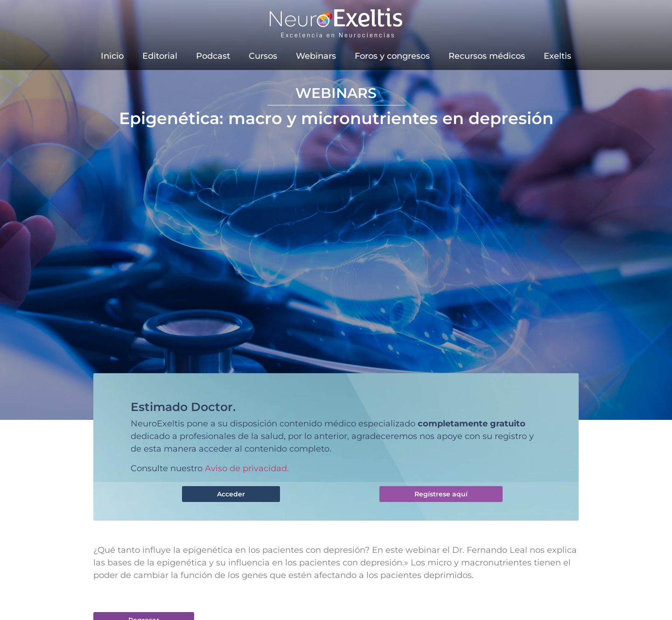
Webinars (316, 56)
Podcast (213, 56)
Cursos (263, 56)
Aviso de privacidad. (247, 468)
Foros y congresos (392, 56)
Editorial (160, 56)
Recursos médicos (487, 56)
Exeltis (557, 56)
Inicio (112, 56)
